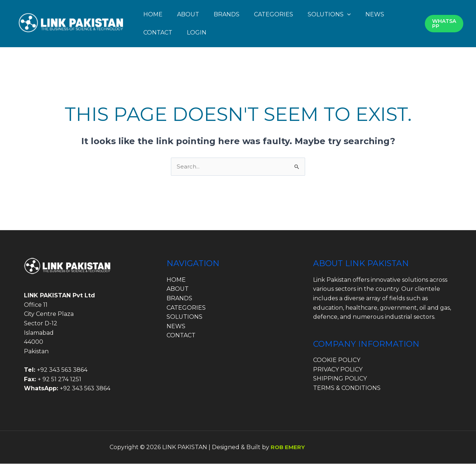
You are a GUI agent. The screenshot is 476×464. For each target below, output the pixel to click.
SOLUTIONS (329, 14)
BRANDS (227, 14)
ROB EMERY (289, 447)
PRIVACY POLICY (338, 370)
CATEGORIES (274, 14)
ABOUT (188, 14)
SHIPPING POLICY (340, 379)
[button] (347, 14)
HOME (153, 14)
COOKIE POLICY (337, 360)
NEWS (375, 14)
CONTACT (158, 32)
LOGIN (197, 32)
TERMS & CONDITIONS (347, 388)
